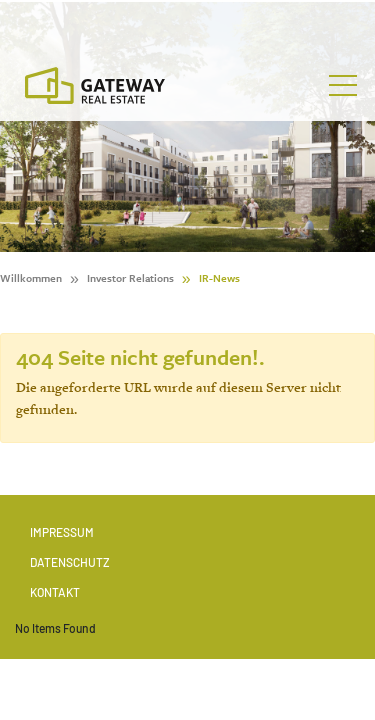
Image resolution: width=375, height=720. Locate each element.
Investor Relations (130, 278)
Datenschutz (70, 562)
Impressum (62, 532)
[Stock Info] (187, 23)
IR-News (219, 278)
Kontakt (55, 592)
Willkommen (31, 278)
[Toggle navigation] (343, 86)
